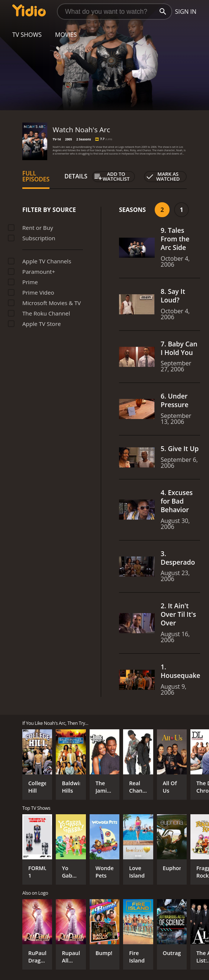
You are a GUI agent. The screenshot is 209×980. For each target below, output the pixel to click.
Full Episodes (36, 176)
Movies (66, 35)
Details (76, 176)
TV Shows (27, 35)
